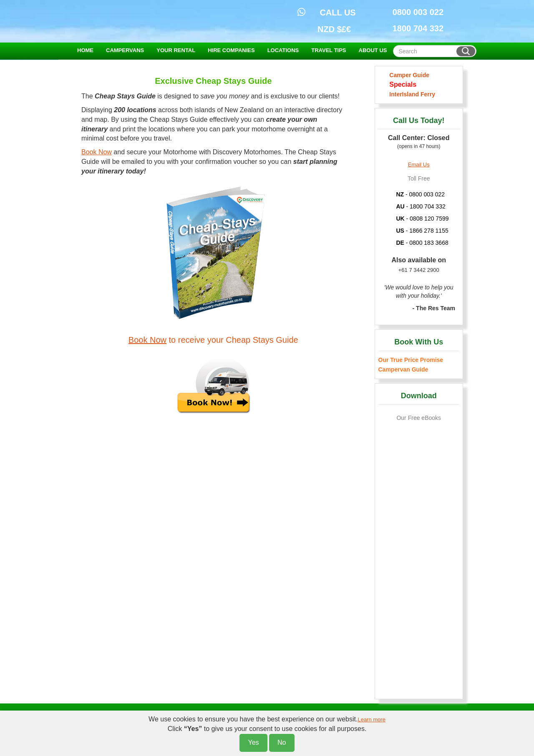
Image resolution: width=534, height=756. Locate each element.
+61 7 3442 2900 (419, 270)
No (282, 742)
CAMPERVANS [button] (125, 50)
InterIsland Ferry (411, 94)
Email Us (419, 165)
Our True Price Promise (411, 360)
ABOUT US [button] (373, 50)
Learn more (371, 720)
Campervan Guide (403, 369)
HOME (85, 50)
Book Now (97, 152)
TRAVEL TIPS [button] (329, 50)
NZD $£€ (334, 29)
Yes (253, 742)
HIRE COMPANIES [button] (231, 50)
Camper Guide (408, 75)
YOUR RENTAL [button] (176, 50)
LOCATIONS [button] (283, 50)
